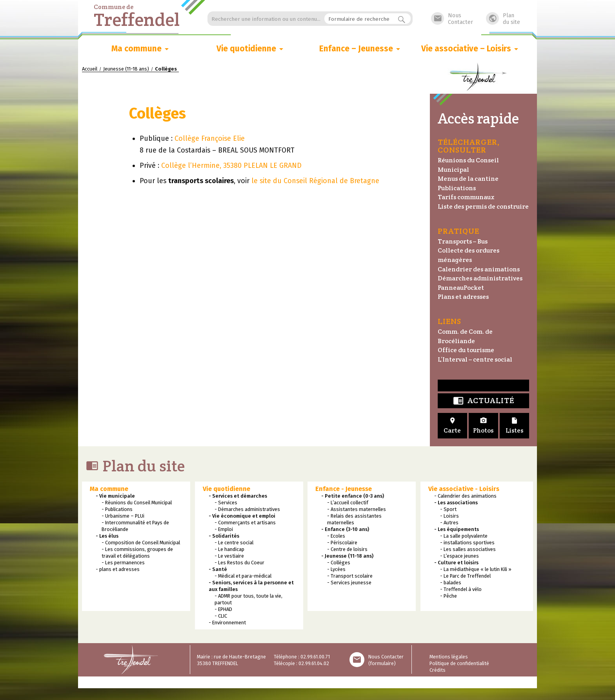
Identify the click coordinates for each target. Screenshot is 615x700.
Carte (452, 426)
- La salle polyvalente (464, 536)
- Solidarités (224, 536)
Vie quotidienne (246, 49)
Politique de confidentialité (459, 663)
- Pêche (449, 596)
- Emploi (224, 529)
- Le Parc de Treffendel (465, 576)
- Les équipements (457, 529)
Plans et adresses (463, 297)
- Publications (117, 509)
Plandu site (503, 19)
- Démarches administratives (247, 509)
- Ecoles (336, 536)
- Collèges (339, 563)
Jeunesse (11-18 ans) (126, 69)
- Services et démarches (238, 496)
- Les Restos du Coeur (239, 563)
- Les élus (107, 536)
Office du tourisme (466, 350)
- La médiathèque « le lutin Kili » (476, 569)
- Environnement (227, 623)
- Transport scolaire (350, 576)
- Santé (218, 569)
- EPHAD (223, 609)
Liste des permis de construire (483, 206)
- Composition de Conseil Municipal (141, 543)
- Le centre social (234, 543)
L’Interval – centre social (475, 359)
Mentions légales (449, 657)
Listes (514, 426)
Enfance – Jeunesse (356, 49)
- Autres (449, 523)
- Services (226, 503)
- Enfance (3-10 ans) (345, 529)
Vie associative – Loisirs (466, 49)
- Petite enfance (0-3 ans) (353, 496)
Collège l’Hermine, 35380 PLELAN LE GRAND (231, 166)
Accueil (90, 69)
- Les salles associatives (468, 549)
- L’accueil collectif (348, 503)
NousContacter (452, 19)
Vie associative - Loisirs (464, 489)
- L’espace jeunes (459, 556)
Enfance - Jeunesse (344, 489)
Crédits (438, 670)
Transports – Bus (463, 241)
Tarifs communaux (466, 197)
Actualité (484, 401)
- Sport (448, 509)
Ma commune (136, 49)
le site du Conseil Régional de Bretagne (315, 181)
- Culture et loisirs (456, 563)
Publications (457, 188)
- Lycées (336, 569)
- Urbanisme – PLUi (123, 516)
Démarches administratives (480, 278)
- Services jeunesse (349, 583)
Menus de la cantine (468, 179)
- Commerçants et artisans (245, 523)
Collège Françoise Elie (210, 138)
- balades (451, 583)
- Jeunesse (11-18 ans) (347, 556)
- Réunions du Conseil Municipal (137, 503)
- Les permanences (123, 563)
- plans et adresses (118, 569)
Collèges (159, 113)
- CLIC (221, 616)
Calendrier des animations (479, 269)
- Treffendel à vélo (461, 589)
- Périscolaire (342, 543)
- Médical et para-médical (243, 576)
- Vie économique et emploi (242, 516)
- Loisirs (449, 516)
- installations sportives (467, 543)
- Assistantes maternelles (357, 509)
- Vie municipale (115, 496)
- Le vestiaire (229, 556)
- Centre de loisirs (347, 549)
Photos (483, 426)
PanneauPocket (461, 288)
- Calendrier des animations (465, 496)
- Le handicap (229, 549)
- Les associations (456, 503)
